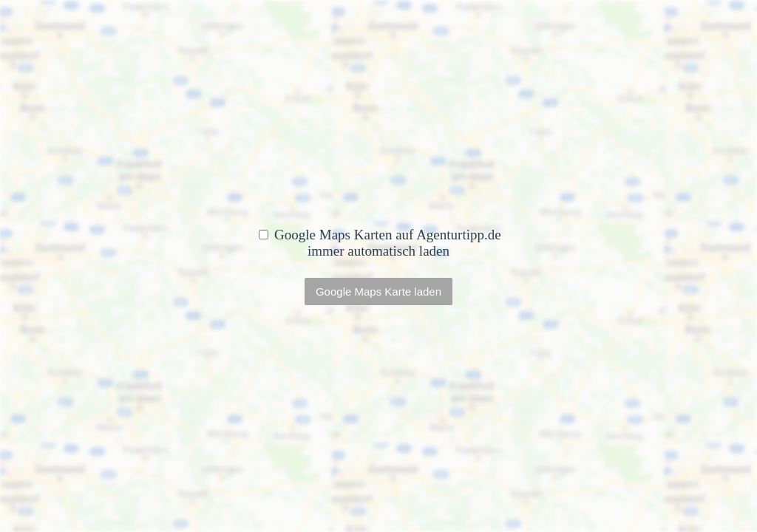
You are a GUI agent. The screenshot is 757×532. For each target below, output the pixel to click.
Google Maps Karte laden (378, 291)
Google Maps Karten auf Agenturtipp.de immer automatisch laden (380, 243)
